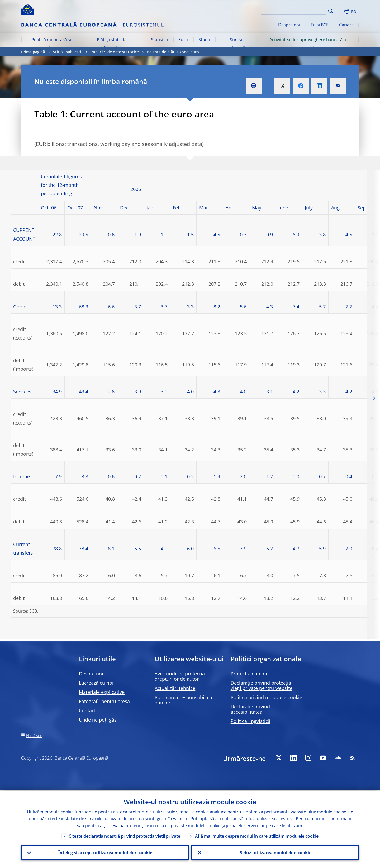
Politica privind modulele (266, 697)
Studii (204, 40)
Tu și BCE (320, 25)
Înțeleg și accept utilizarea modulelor (105, 852)
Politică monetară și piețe (51, 44)
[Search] (300, 11)
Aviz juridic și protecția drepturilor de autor (180, 676)
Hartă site (34, 735)
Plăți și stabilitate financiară (114, 44)
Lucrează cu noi (96, 683)
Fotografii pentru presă (104, 701)
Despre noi (289, 25)
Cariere (346, 25)
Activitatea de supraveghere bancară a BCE (308, 44)
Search (331, 11)
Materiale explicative (102, 692)
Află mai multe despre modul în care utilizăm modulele (257, 836)
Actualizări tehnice (175, 688)
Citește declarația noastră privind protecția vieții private (124, 836)
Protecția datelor (249, 674)
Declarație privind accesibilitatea (250, 709)
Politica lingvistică (251, 721)
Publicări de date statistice (115, 52)
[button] (340, 11)
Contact (87, 710)
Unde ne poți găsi (98, 720)
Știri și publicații (236, 44)
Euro (183, 40)
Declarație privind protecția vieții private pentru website (262, 685)
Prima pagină (33, 52)
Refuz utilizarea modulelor (275, 852)
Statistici (159, 40)
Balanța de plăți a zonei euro (173, 52)
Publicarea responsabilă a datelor (183, 700)
